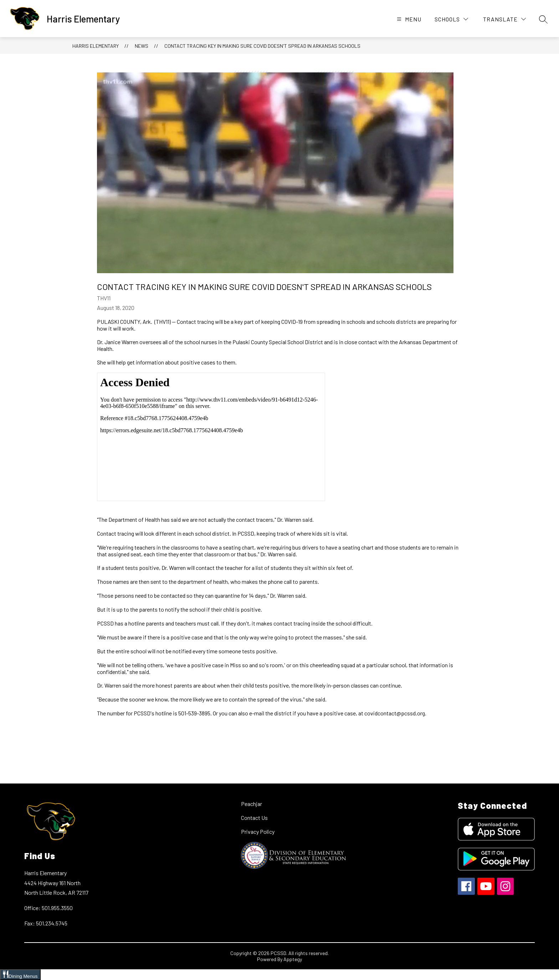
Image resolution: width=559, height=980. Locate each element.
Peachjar (252, 804)
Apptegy (293, 959)
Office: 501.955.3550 (48, 908)
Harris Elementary (96, 46)
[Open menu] (408, 19)
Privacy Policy (258, 831)
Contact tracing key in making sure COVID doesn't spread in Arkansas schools (262, 46)
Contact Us (254, 818)
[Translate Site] (504, 19)
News (142, 46)
